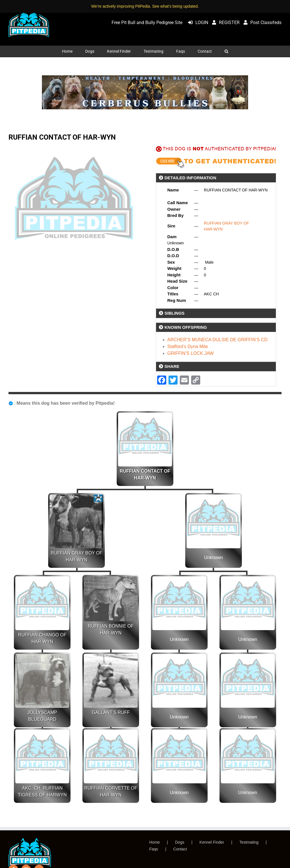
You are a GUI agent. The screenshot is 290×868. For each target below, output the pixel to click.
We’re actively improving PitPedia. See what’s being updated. (145, 6)
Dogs (180, 842)
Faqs (154, 849)
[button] (226, 51)
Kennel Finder (212, 842)
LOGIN (197, 23)
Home (154, 842)
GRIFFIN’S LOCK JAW (191, 353)
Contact (180, 849)
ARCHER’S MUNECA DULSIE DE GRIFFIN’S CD (217, 340)
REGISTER (224, 23)
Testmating (249, 842)
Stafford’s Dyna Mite (188, 346)
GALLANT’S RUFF (111, 712)
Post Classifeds (261, 23)
